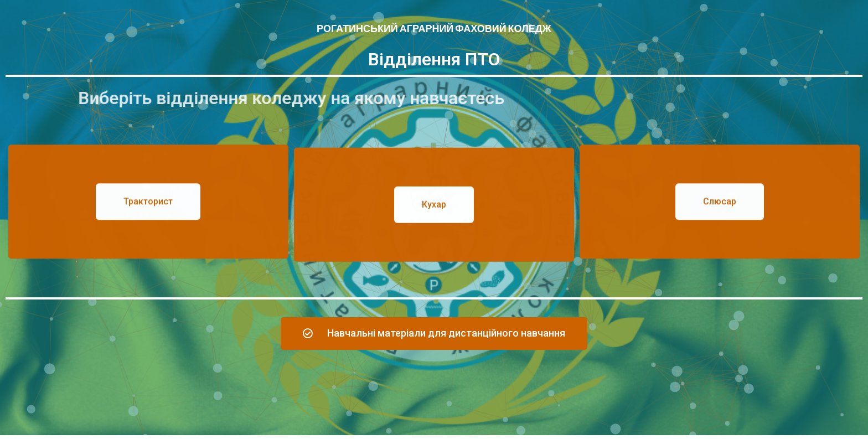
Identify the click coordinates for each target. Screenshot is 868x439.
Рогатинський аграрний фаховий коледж (434, 29)
